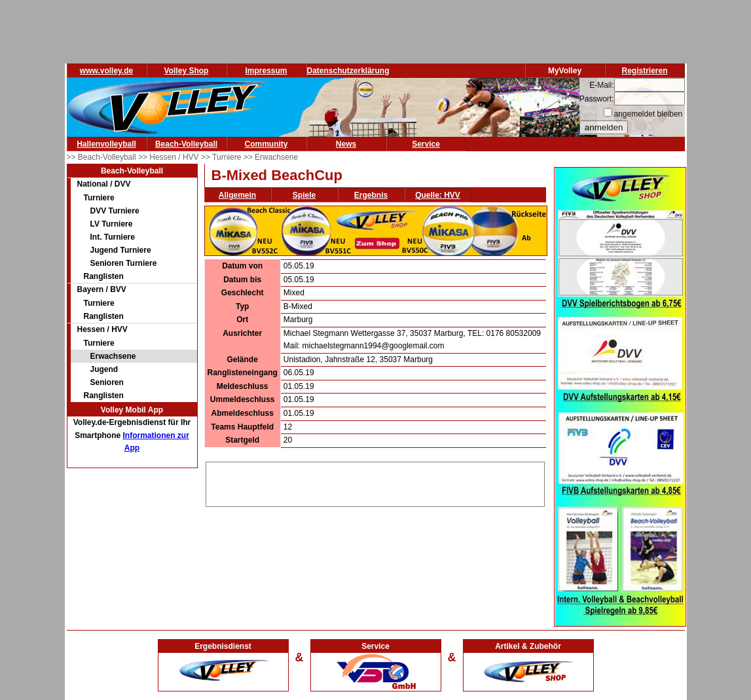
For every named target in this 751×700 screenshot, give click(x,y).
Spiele (304, 195)
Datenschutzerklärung (348, 71)
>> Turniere (222, 157)
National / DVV (104, 184)
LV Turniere (112, 224)
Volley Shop (187, 71)
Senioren (107, 382)
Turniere (99, 198)
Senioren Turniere (124, 263)
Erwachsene (113, 356)
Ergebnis (371, 195)
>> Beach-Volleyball (102, 157)
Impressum (266, 71)
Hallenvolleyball (106, 144)
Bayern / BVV (102, 289)
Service (426, 144)
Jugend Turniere (121, 250)
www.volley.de (106, 71)
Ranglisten (104, 276)
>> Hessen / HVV (170, 157)
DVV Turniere (115, 211)
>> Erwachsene (271, 157)
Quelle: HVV (438, 195)
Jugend (104, 369)
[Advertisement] (375, 482)
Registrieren (644, 71)
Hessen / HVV (102, 329)
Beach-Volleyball (186, 144)
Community (266, 144)
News (346, 144)
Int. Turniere (113, 237)
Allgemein (237, 195)
